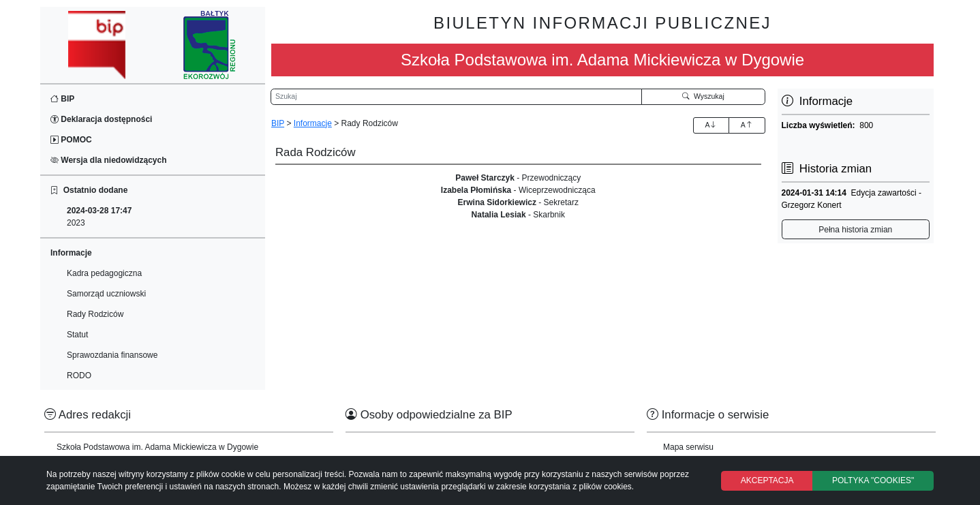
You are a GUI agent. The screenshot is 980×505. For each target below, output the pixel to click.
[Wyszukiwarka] (456, 97)
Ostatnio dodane (89, 190)
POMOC (71, 140)
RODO (79, 376)
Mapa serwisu (688, 447)
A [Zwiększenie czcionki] (711, 125)
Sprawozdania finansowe (112, 355)
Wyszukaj (703, 96)
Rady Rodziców (95, 314)
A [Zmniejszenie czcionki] (747, 125)
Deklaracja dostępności (101, 119)
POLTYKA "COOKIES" (873, 480)
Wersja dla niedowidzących (109, 160)
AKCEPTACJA (767, 480)
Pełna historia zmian (855, 230)
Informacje (313, 123)
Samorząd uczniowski (106, 294)
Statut (77, 335)
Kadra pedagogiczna (104, 273)
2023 (99, 217)
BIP (62, 99)
